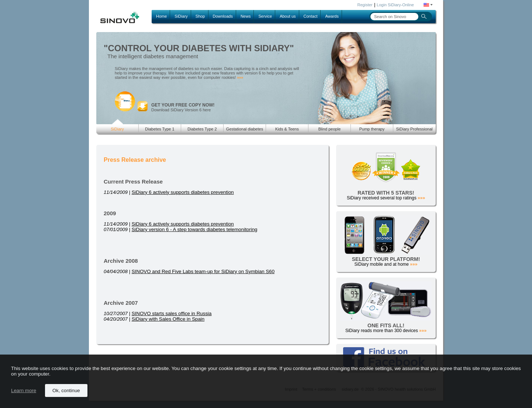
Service (265, 16)
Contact (311, 16)
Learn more (24, 390)
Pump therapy (372, 129)
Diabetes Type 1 (160, 129)
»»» (240, 78)
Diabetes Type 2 (202, 129)
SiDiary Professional (414, 129)
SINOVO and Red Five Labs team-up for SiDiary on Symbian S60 (203, 271)
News (246, 16)
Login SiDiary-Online (395, 5)
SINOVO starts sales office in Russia (172, 313)
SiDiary (181, 16)
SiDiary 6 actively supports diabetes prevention (183, 192)
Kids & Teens (287, 129)
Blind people (330, 129)
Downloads (223, 16)
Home (161, 16)
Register (365, 5)
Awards (332, 16)
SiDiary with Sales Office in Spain (168, 319)
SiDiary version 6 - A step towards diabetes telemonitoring (195, 229)
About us (288, 16)
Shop (200, 16)
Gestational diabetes (245, 129)
